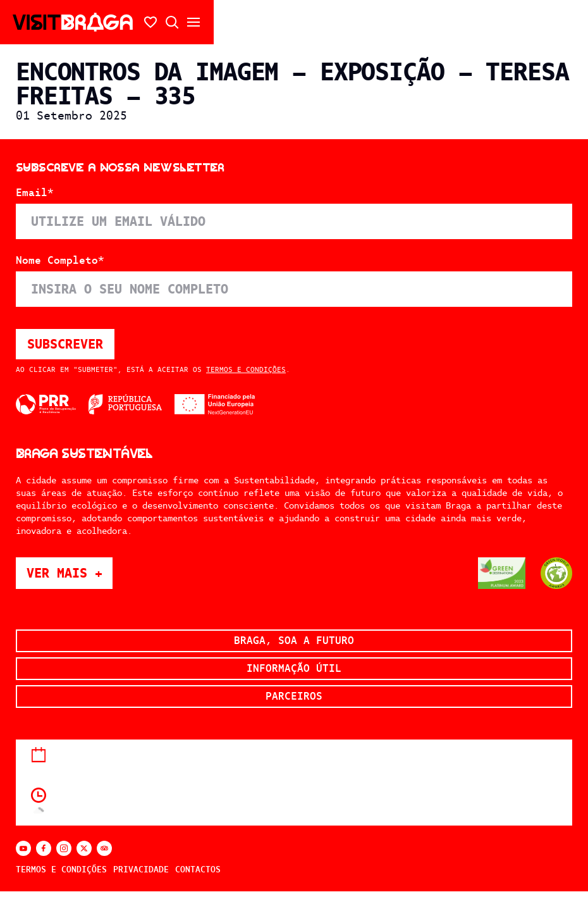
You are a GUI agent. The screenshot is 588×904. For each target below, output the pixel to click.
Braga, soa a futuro (294, 641)
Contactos (198, 870)
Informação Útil (294, 668)
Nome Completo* (60, 261)
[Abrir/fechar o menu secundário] (193, 22)
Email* (35, 193)
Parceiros (294, 696)
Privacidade (141, 870)
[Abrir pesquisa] (172, 22)
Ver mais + (70, 573)
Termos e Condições (246, 369)
